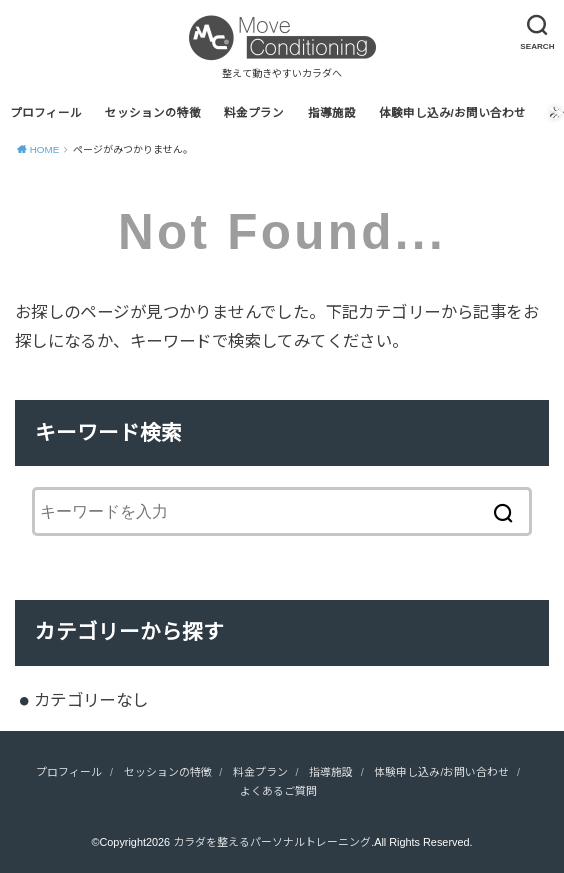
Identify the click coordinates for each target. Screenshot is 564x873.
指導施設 (332, 113)
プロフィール (46, 113)
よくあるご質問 (278, 791)
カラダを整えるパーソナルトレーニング (272, 842)
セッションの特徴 (153, 113)
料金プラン (254, 113)
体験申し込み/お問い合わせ (452, 113)
